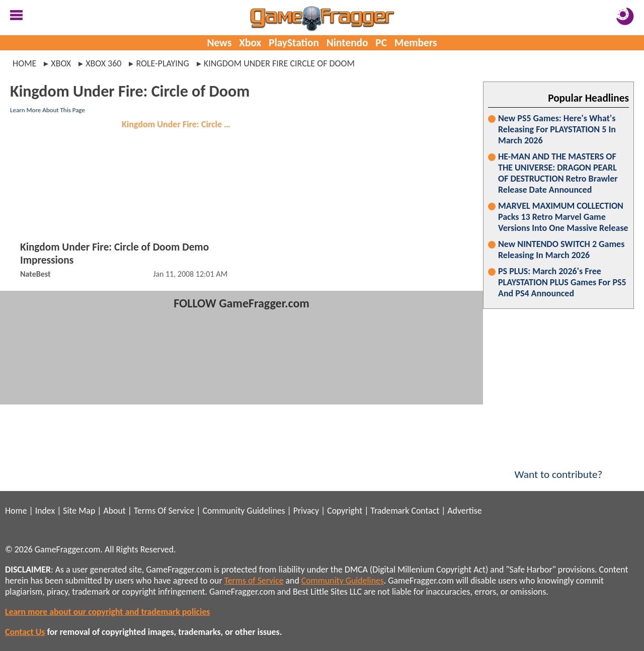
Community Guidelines (244, 511)
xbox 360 (103, 63)
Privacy (306, 511)
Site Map (79, 511)
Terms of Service (254, 581)
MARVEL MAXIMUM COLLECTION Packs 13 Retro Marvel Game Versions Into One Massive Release (563, 217)
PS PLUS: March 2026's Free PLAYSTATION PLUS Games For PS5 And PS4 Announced (562, 282)
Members (416, 43)
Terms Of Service (164, 511)
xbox (61, 63)
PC (381, 43)
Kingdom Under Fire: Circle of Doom (180, 124)
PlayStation (294, 43)
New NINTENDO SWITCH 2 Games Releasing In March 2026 (561, 250)
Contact (425, 511)
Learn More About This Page (48, 110)
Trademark (390, 511)
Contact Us (25, 632)
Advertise (464, 511)
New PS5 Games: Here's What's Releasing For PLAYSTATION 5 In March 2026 (557, 129)
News (219, 43)
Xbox (250, 43)
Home (24, 63)
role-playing (162, 63)
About (114, 511)
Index (45, 511)
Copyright (345, 511)
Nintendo (347, 43)
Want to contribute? (558, 468)
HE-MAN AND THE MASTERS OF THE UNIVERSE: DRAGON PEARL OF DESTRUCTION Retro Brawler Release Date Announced (558, 173)
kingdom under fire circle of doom (279, 63)
